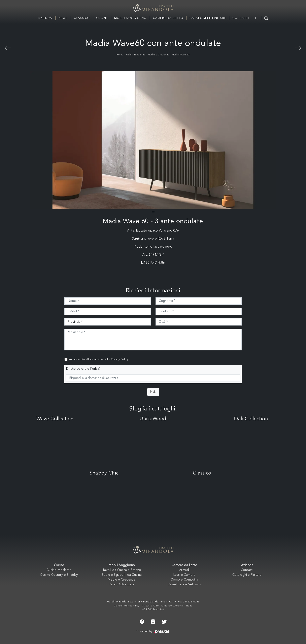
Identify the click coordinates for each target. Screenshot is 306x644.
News (63, 18)
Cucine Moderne (59, 570)
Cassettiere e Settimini (184, 585)
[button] (153, 212)
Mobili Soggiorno (130, 18)
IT (257, 18)
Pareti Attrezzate (122, 585)
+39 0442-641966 (153, 610)
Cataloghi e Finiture (208, 18)
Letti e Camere (184, 575)
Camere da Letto (168, 18)
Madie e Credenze (159, 55)
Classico (82, 18)
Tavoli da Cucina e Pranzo (122, 570)
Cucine (102, 18)
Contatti (241, 18)
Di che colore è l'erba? (83, 369)
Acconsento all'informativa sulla (99, 359)
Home (120, 55)
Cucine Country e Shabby (59, 575)
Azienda (45, 18)
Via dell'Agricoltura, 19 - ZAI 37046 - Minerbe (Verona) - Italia (153, 606)
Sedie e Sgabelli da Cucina (122, 575)
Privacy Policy (120, 359)
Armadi (184, 570)
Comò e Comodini (184, 580)
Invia (153, 392)
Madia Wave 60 (181, 55)
